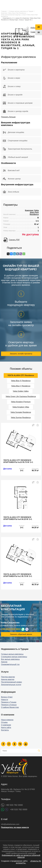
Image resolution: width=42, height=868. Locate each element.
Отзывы (4, 722)
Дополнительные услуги (11, 685)
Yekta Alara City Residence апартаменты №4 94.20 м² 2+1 (18, 518)
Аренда (4, 662)
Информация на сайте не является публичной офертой (21, 856)
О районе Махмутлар (10, 707)
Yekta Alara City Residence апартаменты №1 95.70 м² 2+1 (18, 575)
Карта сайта (6, 727)
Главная (4, 11)
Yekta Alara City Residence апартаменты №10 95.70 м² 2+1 (18, 461)
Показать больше (8, 117)
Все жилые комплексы (10, 659)
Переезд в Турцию (9, 702)
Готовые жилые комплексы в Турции (21, 11)
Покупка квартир (8, 677)
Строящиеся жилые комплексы (14, 657)
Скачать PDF (14, 240)
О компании (6, 725)
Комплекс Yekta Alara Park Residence (13, 13)
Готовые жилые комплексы (12, 654)
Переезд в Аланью (9, 705)
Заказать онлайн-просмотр (21, 354)
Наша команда (7, 720)
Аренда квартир (8, 679)
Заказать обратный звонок (21, 634)
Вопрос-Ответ (7, 697)
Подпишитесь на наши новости (15, 827)
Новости (4, 700)
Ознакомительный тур (10, 664)
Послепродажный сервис (11, 682)
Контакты (5, 730)
